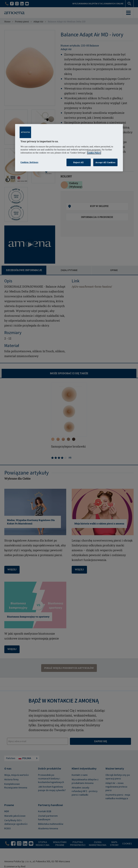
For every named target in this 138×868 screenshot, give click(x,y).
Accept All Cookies (105, 162)
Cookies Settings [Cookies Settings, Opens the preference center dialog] (29, 162)
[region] (69, 148)
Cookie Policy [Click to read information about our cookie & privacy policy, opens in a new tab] (94, 153)
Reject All (79, 162)
